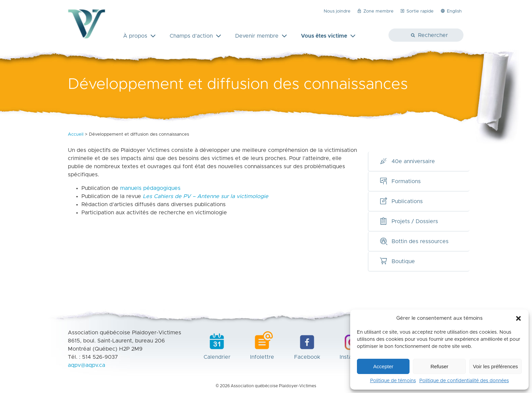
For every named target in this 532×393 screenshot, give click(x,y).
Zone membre (375, 11)
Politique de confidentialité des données (464, 381)
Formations (400, 181)
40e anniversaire (407, 161)
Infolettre (262, 346)
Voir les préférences (496, 366)
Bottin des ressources (414, 241)
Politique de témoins (393, 381)
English (451, 11)
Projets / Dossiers (409, 221)
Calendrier (217, 346)
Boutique (397, 261)
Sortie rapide (417, 11)
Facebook (307, 346)
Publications (401, 201)
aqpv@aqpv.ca (87, 365)
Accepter (383, 366)
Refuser (440, 366)
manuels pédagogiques (150, 188)
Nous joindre (337, 11)
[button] (518, 318)
